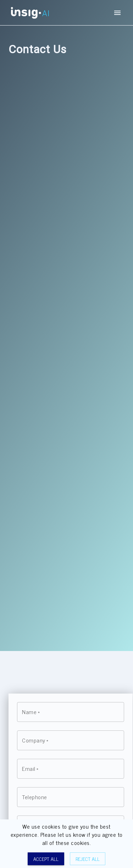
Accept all (46, 859)
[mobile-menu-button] (117, 13)
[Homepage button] (30, 13)
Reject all (88, 859)
